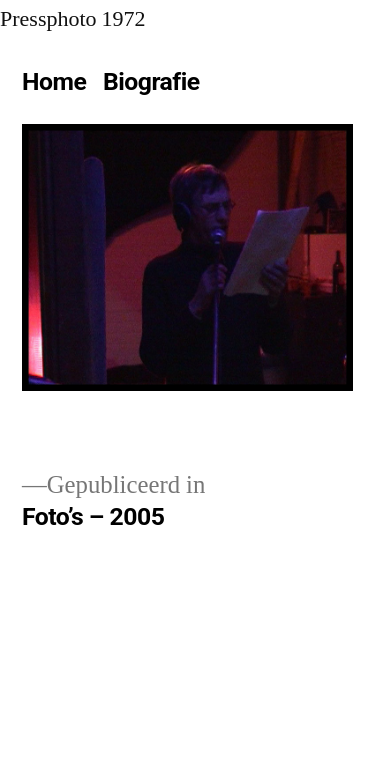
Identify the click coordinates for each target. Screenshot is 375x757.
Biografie (151, 81)
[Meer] (228, 86)
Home (54, 81)
